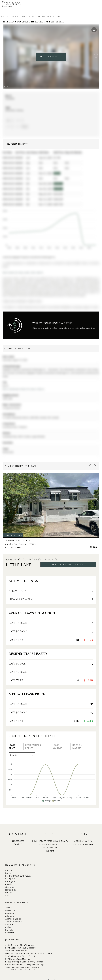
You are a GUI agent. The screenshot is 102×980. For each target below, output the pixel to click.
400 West (10, 913)
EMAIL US (18, 844)
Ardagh (9, 927)
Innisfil (9, 893)
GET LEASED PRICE (51, 56)
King (7, 895)
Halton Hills (11, 890)
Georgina (10, 887)
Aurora (9, 870)
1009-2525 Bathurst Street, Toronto (22, 967)
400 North (10, 910)
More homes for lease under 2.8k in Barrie (23, 273)
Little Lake (28, 17)
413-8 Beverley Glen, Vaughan (19, 945)
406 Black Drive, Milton (16, 951)
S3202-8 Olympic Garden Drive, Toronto (24, 962)
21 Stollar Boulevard (50, 17)
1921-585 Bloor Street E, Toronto (21, 970)
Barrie (15, 17)
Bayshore (10, 933)
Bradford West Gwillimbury (18, 876)
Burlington (10, 881)
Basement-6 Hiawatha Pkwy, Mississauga (25, 965)
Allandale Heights (14, 922)
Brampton (10, 879)
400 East (9, 908)
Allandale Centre (13, 919)
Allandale (10, 916)
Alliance (9, 924)
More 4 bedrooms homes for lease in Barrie (23, 389)
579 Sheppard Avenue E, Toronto (21, 948)
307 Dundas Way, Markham (18, 959)
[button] (96, 56)
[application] (49, 228)
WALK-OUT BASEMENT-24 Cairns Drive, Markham (28, 953)
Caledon (9, 884)
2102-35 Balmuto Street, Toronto (21, 956)
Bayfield (9, 930)
